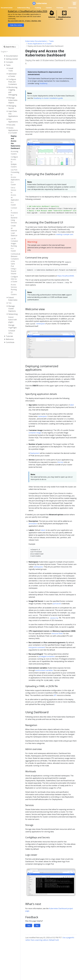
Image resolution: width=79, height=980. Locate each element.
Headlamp (43, 83)
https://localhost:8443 (66, 276)
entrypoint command (37, 647)
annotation (33, 524)
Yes (29, 925)
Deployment (35, 453)
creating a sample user (64, 234)
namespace (40, 324)
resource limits (57, 633)
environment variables (44, 670)
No (37, 925)
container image (35, 433)
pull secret (57, 604)
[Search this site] (11, 47)
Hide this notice (16, 25)
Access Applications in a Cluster (40, 44)
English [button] (4, 52)
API (55, 695)
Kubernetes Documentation (36, 41)
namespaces (38, 567)
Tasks (51, 41)
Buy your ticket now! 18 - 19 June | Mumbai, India (24, 21)
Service (60, 462)
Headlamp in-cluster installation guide (48, 98)
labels (43, 530)
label (72, 405)
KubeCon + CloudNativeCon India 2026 (28, 11)
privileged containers (47, 656)
